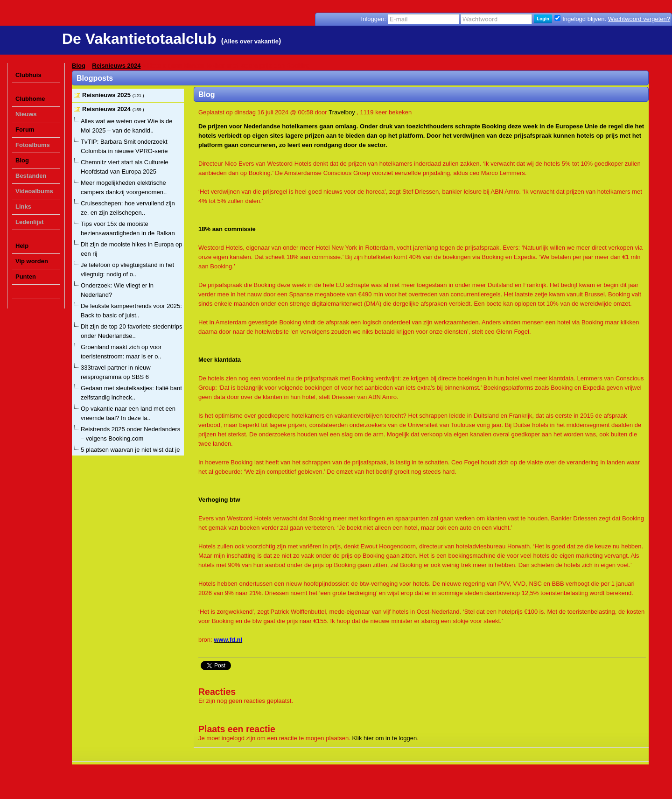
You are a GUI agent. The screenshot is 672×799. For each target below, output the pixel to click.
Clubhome (30, 99)
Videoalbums (34, 191)
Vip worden (32, 261)
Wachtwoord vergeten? (639, 19)
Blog (22, 160)
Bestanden (31, 176)
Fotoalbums (33, 145)
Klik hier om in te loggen (385, 738)
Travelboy (342, 112)
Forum (25, 130)
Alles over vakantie (251, 41)
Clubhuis (28, 75)
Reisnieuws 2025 (107, 95)
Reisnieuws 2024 (116, 66)
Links (23, 207)
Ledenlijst (30, 222)
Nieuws (26, 114)
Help (22, 246)
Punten (26, 277)
